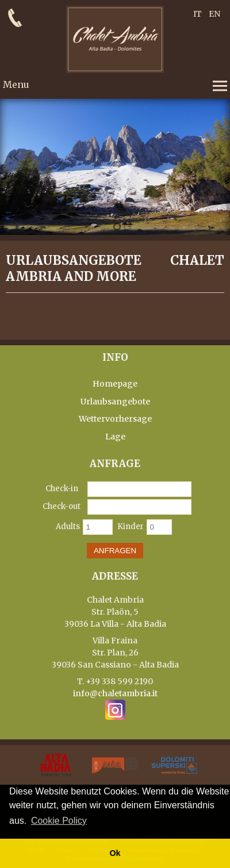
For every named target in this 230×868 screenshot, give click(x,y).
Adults (68, 526)
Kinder (131, 526)
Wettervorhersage (115, 419)
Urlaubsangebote (115, 402)
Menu (16, 84)
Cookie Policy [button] (59, 821)
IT (198, 14)
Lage (115, 437)
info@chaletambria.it (115, 693)
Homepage (115, 384)
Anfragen (115, 551)
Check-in (62, 489)
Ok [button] (115, 853)
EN (214, 14)
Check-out (62, 506)
